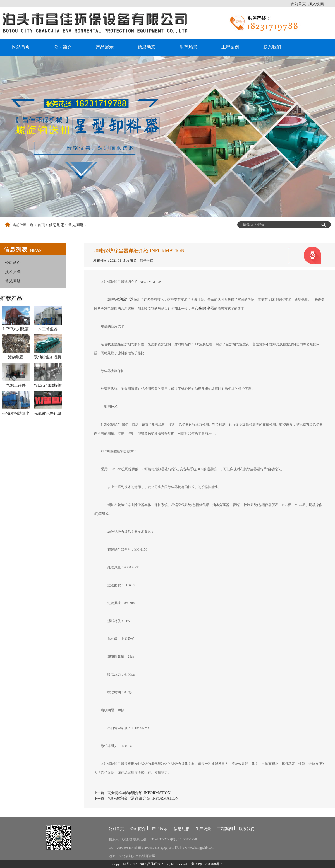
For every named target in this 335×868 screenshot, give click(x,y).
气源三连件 (16, 385)
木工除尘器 (48, 329)
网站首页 (21, 47)
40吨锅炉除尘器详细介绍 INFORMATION (143, 798)
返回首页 (37, 225)
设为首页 (298, 4)
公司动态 (13, 263)
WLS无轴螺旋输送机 (48, 386)
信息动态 (147, 47)
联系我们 (272, 47)
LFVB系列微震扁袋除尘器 (16, 330)
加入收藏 (316, 4)
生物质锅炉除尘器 (16, 414)
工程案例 (230, 47)
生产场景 (188, 47)
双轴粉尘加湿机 (48, 357)
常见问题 (76, 225)
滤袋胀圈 (16, 357)
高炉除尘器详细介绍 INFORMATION (139, 793)
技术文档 (13, 272)
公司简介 (63, 47)
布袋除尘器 (204, 308)
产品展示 (105, 47)
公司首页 (116, 829)
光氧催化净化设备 (48, 414)
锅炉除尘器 (124, 299)
